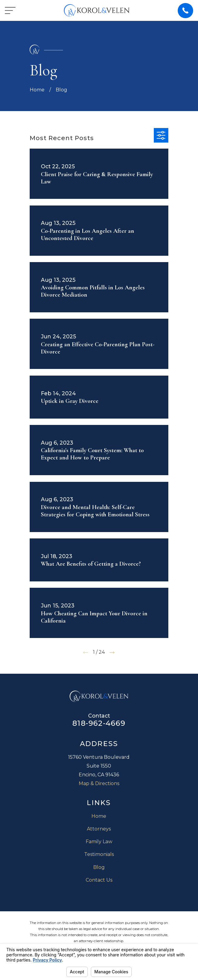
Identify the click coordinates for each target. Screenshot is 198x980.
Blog (99, 867)
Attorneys (99, 829)
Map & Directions (99, 783)
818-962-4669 (99, 723)
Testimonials (99, 854)
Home (99, 816)
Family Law (99, 842)
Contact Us (99, 880)
